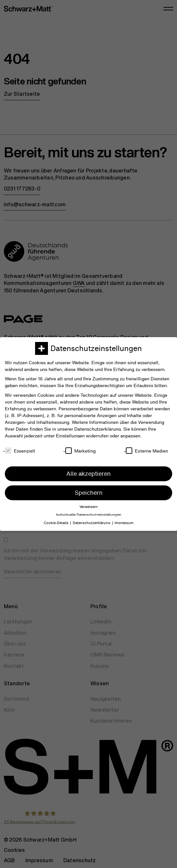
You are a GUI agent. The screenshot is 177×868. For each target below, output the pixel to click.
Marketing (80, 451)
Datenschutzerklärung (98, 429)
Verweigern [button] (89, 507)
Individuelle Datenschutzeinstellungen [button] (89, 515)
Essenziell (20, 451)
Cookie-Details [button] (56, 523)
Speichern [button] (89, 493)
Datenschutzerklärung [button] (92, 523)
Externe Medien (147, 451)
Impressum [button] (124, 523)
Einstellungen (70, 436)
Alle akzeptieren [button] (88, 474)
